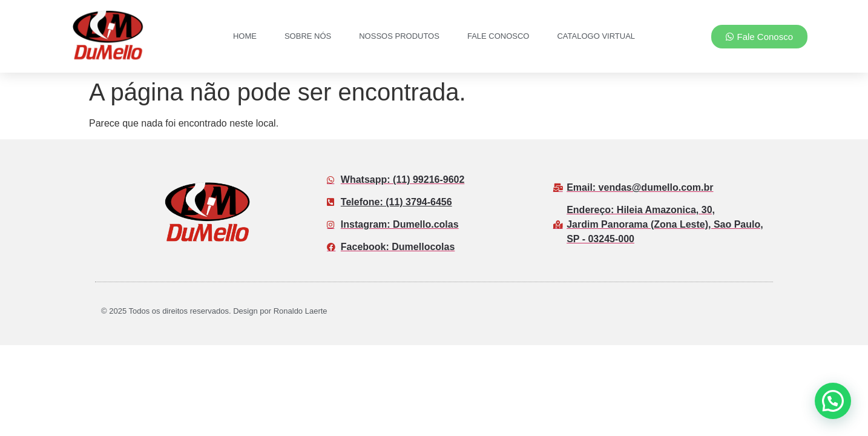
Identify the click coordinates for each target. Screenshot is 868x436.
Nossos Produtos (399, 36)
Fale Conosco (498, 36)
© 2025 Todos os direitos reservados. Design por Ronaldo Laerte (214, 311)
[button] (833, 401)
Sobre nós (308, 36)
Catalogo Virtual (596, 36)
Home (245, 36)
